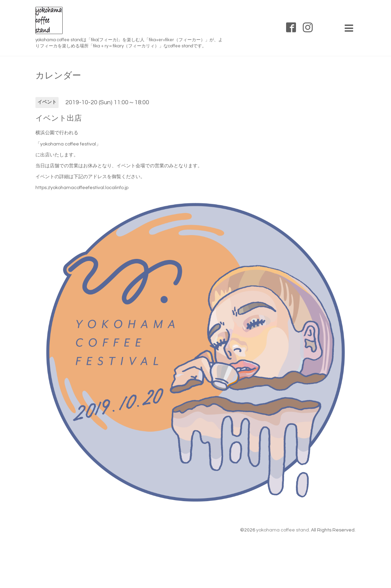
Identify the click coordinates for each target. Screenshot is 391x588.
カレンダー (58, 76)
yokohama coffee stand (283, 530)
